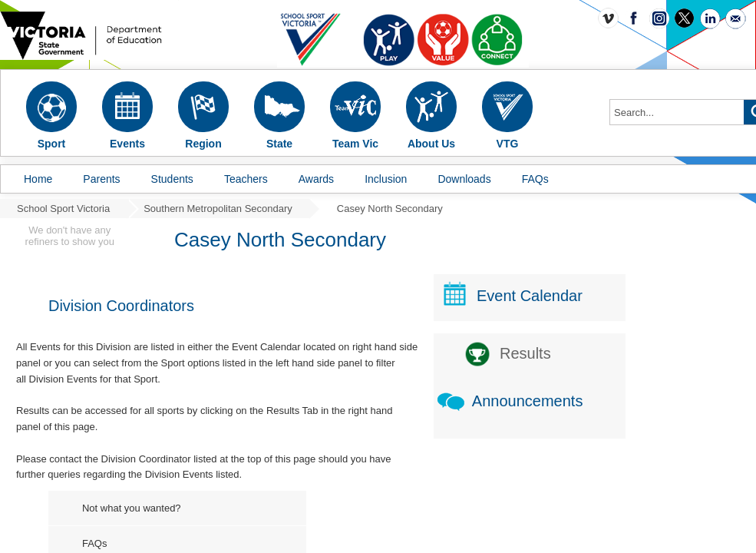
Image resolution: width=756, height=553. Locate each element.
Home (38, 179)
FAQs (535, 179)
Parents (101, 179)
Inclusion (386, 179)
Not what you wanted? (132, 508)
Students (172, 179)
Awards (316, 179)
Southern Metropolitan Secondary (218, 209)
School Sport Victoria (63, 209)
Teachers (246, 179)
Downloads (464, 179)
